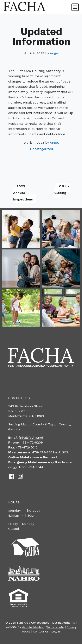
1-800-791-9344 (31, 467)
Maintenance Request (39, 457)
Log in (56, 631)
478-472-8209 (32, 442)
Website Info (55, 627)
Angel (54, 53)
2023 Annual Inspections (23, 193)
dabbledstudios (33, 627)
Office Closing (62, 189)
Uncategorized (42, 149)
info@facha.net (31, 437)
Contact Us (41, 631)
